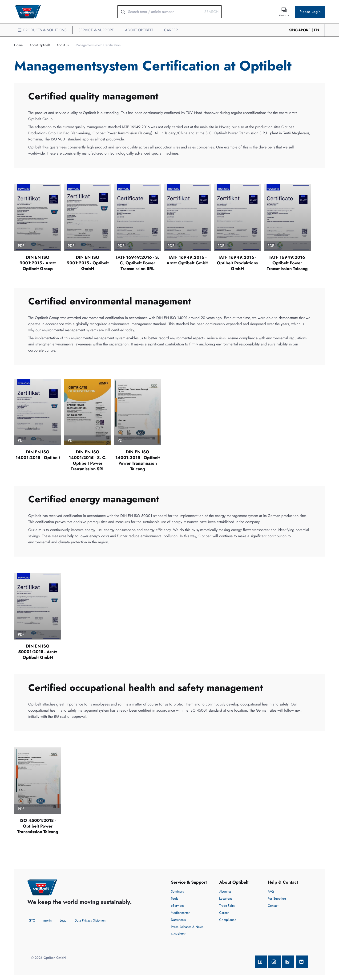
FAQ (271, 891)
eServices (178, 906)
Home (18, 45)
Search (211, 12)
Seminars (177, 891)
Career (224, 913)
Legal (63, 920)
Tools (175, 898)
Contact (273, 906)
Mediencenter (180, 913)
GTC (32, 920)
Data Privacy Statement (90, 920)
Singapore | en (304, 30)
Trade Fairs (227, 906)
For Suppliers (277, 898)
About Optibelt (40, 45)
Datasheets (178, 920)
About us (63, 45)
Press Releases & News (187, 927)
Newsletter (178, 934)
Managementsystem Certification (98, 45)
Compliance (228, 920)
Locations (226, 898)
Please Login (310, 12)
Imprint (47, 920)
